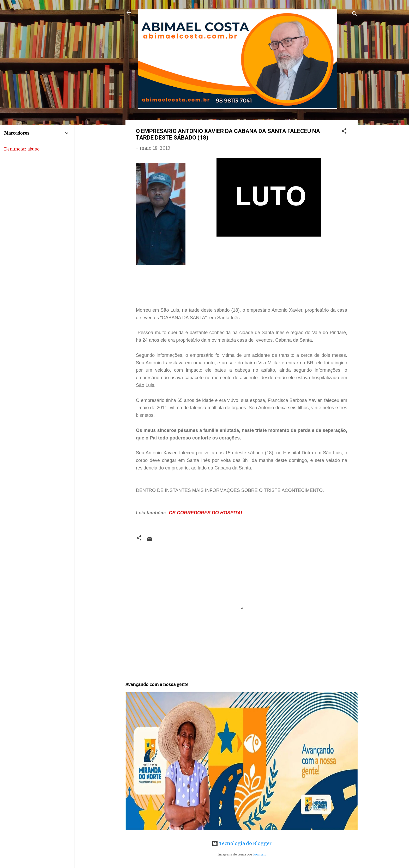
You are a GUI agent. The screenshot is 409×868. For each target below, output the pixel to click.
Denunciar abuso (22, 149)
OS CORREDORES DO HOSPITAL (206, 513)
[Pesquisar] (354, 14)
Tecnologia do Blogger (242, 843)
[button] (344, 132)
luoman (259, 854)
